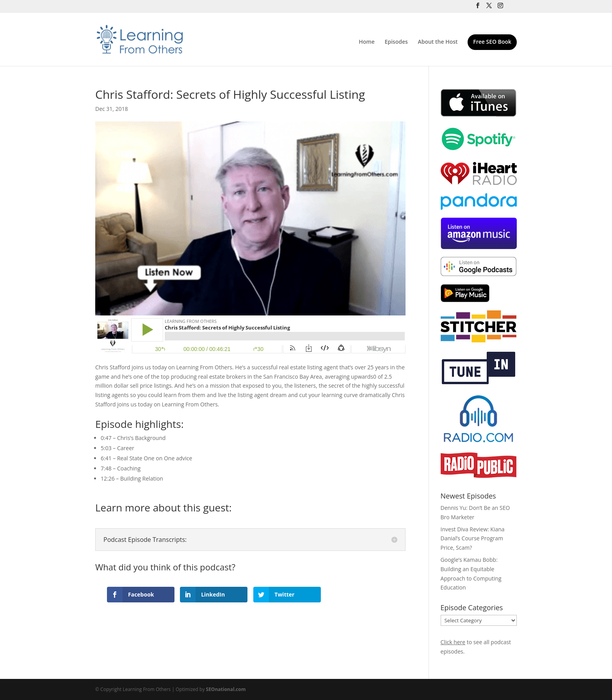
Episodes (396, 42)
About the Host (438, 42)
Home (367, 42)
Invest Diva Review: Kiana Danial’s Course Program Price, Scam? (473, 539)
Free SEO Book (492, 42)
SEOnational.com (226, 689)
